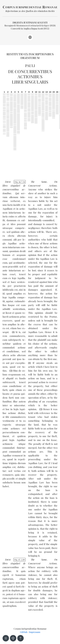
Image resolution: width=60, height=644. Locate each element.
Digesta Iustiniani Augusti (30, 22)
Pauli (30, 66)
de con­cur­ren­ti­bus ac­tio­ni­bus (14, 189)
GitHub (24, 632)
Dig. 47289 (20, 560)
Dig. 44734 (20, 182)
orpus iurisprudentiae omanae (30, 7)
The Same (39, 182)
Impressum (35, 632)
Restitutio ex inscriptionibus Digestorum (30, 56)
